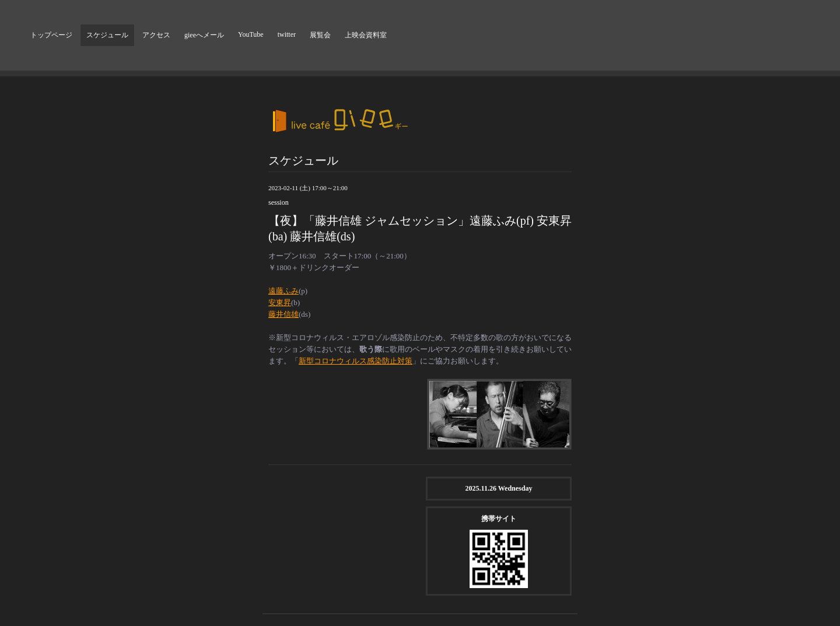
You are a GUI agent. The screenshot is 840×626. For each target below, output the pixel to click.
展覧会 (320, 35)
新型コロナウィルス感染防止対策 (356, 361)
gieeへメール (204, 35)
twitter (287, 34)
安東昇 (280, 302)
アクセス (156, 35)
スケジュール (107, 35)
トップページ (51, 35)
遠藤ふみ (283, 291)
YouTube (251, 34)
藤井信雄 (283, 314)
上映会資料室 (366, 35)
